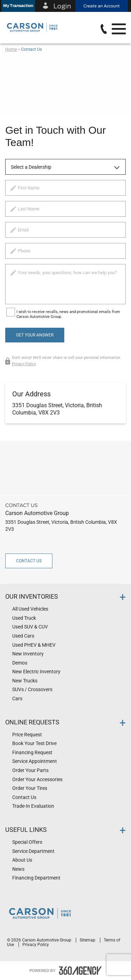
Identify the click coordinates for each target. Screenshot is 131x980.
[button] (18, 6)
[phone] (65, 251)
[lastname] (65, 209)
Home (11, 49)
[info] (65, 284)
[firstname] (65, 188)
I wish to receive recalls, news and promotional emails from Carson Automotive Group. (68, 314)
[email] (65, 230)
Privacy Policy (24, 364)
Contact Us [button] (29, 561)
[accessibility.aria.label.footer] (80, 971)
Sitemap (88, 940)
